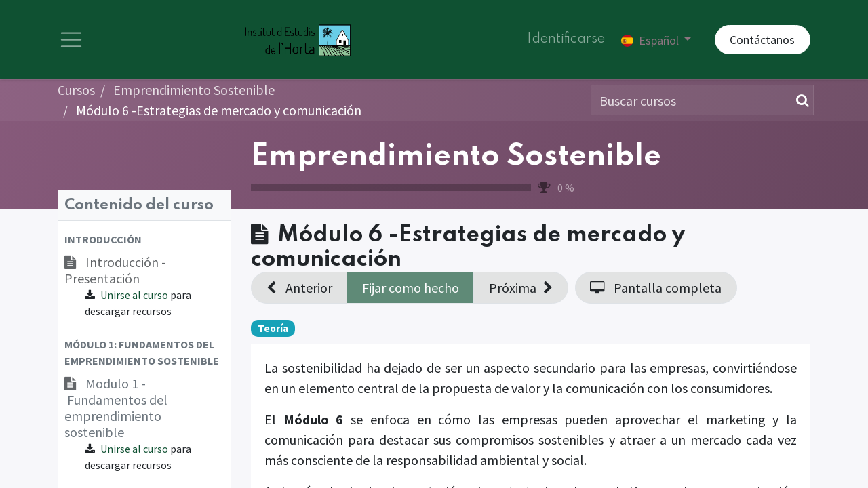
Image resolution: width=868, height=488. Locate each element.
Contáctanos (762, 41)
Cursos (76, 92)
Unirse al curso (134, 297)
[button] (144, 241)
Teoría (273, 330)
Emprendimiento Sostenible (456, 159)
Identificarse (566, 41)
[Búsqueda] (800, 102)
